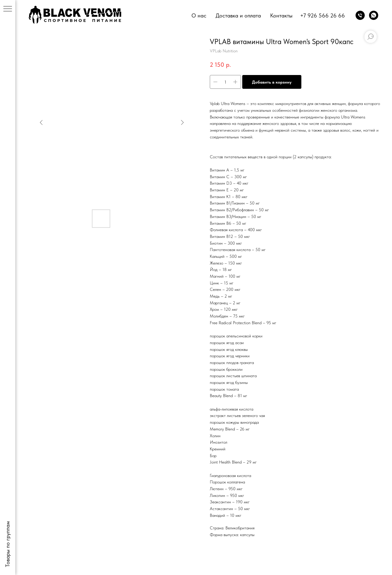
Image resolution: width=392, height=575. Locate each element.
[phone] (360, 15)
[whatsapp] (374, 15)
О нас (199, 15)
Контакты (281, 15)
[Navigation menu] (8, 9)
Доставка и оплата (238, 15)
